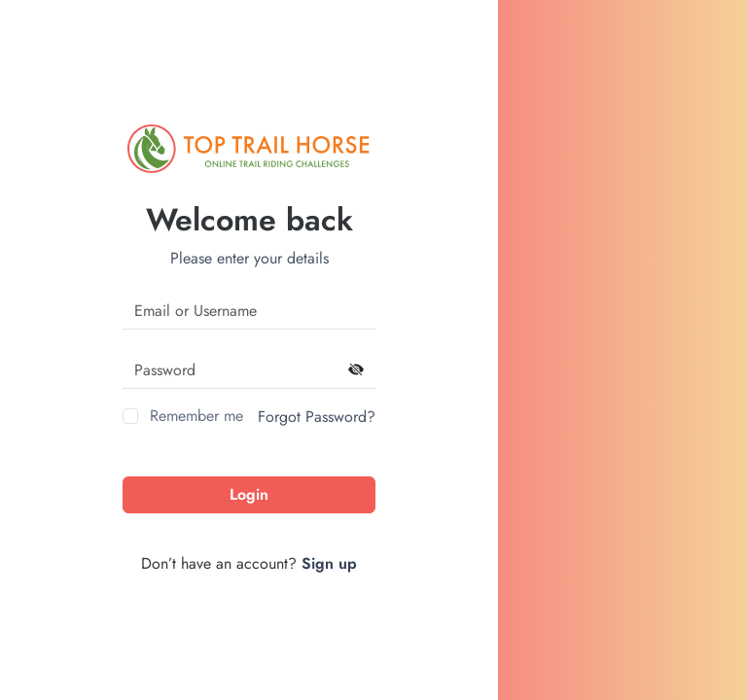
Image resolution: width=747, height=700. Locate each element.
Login (249, 494)
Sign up (329, 563)
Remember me (196, 416)
